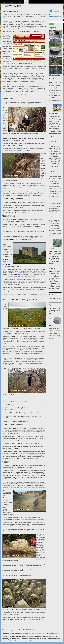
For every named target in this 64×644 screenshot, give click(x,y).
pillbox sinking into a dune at (33, 519)
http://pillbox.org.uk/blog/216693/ (37, 633)
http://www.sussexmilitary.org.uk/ (13, 150)
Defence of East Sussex (10, 2)
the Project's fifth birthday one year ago (13, 23)
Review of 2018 (54, 65)
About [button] (20, 2)
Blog (26, 2)
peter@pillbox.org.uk (55, 17)
